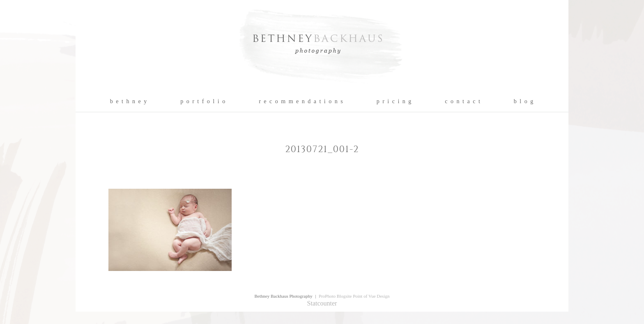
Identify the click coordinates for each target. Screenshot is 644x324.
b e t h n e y (129, 102)
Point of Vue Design (371, 296)
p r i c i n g (394, 102)
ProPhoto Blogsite (335, 296)
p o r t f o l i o (203, 102)
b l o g (524, 102)
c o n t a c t (463, 102)
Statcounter (322, 303)
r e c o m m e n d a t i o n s (301, 102)
